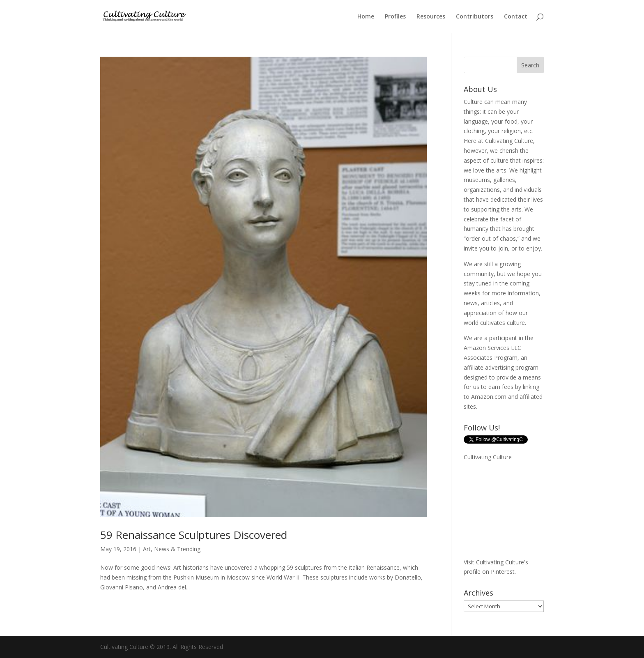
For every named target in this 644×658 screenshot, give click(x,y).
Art (147, 549)
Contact (516, 17)
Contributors (475, 17)
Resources (431, 17)
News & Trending (177, 549)
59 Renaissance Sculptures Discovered (194, 535)
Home (366, 17)
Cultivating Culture (488, 457)
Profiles (395, 17)
